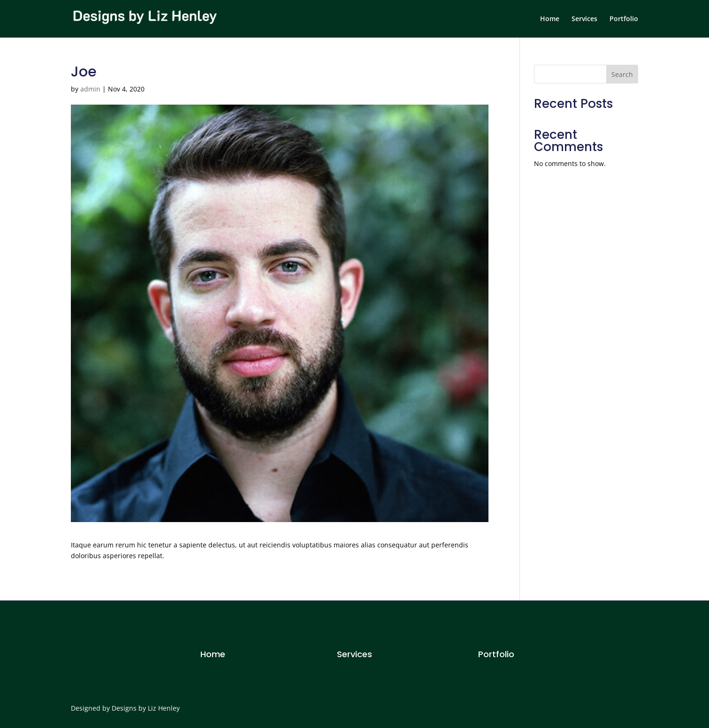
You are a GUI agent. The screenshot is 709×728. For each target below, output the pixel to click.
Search (622, 74)
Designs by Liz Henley (146, 708)
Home (550, 19)
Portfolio (624, 19)
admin (90, 89)
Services (584, 19)
